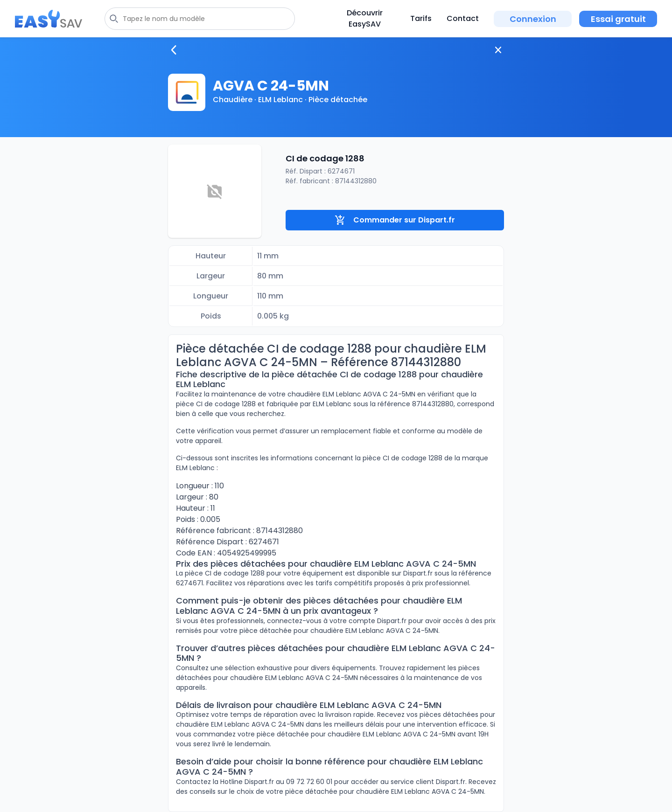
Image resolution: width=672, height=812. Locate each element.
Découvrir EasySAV (365, 18)
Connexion (533, 19)
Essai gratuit (618, 19)
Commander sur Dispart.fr (395, 220)
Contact (463, 18)
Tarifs (421, 18)
